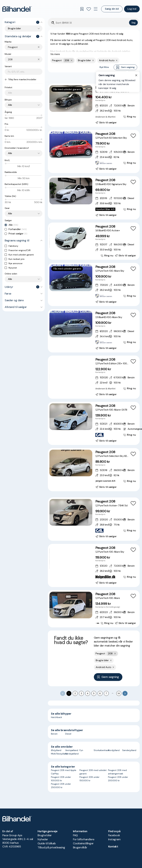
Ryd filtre (104, 67)
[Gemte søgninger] (82, 9)
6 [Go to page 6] (100, 693)
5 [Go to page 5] (94, 693)
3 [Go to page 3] (81, 693)
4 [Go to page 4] (88, 693)
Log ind (132, 9)
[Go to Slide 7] (78, 380)
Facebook (114, 835)
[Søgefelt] (92, 23)
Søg (134, 23)
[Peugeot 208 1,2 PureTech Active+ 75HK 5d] (94, 519)
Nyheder (43, 839)
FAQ (75, 835)
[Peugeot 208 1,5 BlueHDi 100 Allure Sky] (94, 331)
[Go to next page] (125, 693)
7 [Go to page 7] (106, 693)
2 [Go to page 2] (75, 693)
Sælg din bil (112, 9)
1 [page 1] (69, 693)
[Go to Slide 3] (71, 108)
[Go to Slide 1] (66, 108)
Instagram (114, 839)
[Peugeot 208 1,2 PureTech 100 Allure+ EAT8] (94, 423)
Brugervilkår (80, 847)
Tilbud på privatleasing (51, 847)
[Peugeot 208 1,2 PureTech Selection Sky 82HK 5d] (94, 470)
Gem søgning (125, 67)
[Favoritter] (89, 9)
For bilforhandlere (84, 839)
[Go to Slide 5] (76, 108)
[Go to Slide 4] (73, 108)
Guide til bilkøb (47, 843)
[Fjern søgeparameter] (93, 60)
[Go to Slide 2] (69, 108)
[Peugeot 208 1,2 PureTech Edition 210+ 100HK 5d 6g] (94, 377)
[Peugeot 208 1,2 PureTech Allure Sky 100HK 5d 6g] (94, 105)
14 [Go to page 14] (119, 693)
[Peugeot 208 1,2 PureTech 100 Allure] (94, 609)
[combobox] (25, 47)
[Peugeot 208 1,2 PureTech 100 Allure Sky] (94, 284)
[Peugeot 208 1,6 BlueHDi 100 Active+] (94, 241)
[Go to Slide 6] (76, 380)
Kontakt (113, 847)
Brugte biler (45, 835)
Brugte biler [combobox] (14, 28)
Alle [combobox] (10, 105)
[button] (71, 99)
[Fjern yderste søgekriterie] (72, 60)
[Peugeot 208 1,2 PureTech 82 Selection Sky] (94, 151)
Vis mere (55, 54)
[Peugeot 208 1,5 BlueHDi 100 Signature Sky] (94, 198)
